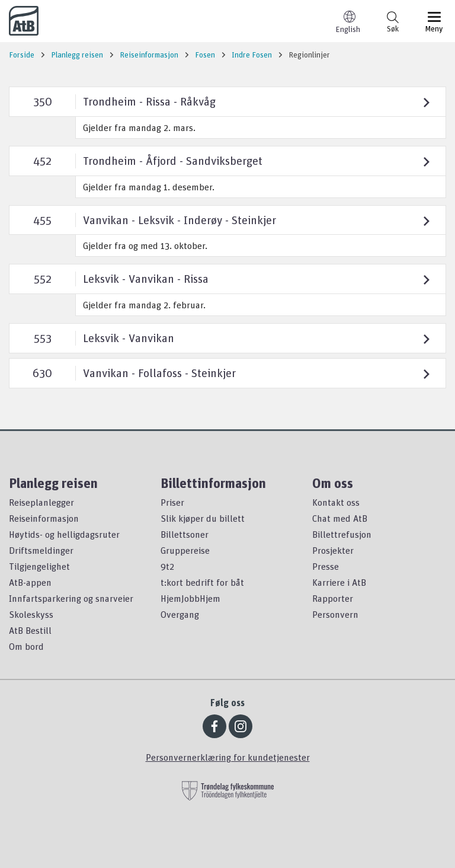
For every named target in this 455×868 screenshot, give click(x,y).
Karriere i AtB (339, 582)
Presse (326, 566)
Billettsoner (185, 534)
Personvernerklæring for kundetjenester (228, 757)
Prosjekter (333, 550)
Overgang (180, 614)
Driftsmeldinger (41, 550)
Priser (172, 502)
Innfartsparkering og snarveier (71, 598)
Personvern (335, 614)
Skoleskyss (31, 614)
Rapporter (333, 598)
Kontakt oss (336, 502)
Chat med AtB (340, 518)
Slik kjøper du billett (203, 518)
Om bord (26, 646)
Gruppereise (185, 550)
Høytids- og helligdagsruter (64, 534)
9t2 (167, 566)
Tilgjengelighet (39, 566)
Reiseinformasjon (44, 518)
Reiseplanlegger (41, 502)
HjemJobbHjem (190, 598)
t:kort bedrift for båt (202, 582)
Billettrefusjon (342, 534)
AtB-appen (30, 582)
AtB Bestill (30, 630)
